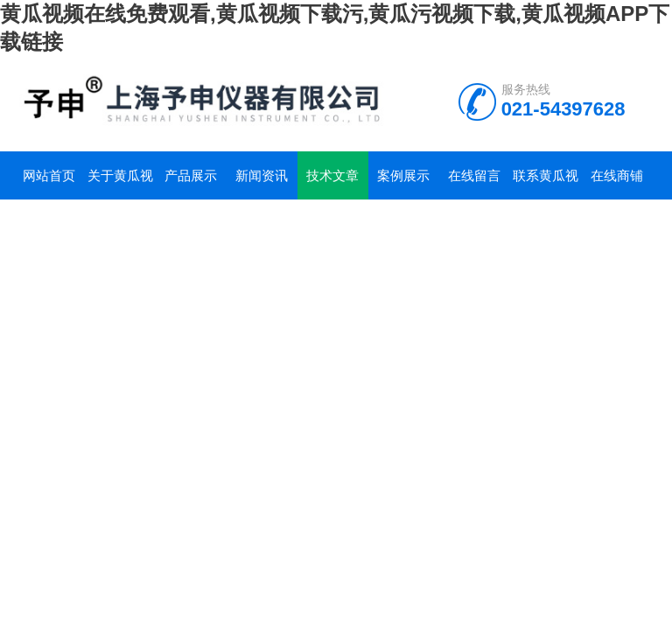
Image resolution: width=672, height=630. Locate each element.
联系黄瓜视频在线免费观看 (546, 184)
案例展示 (403, 175)
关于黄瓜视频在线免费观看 (120, 184)
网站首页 (49, 175)
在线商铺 (617, 175)
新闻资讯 (262, 175)
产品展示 (191, 175)
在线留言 (474, 175)
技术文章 (332, 175)
